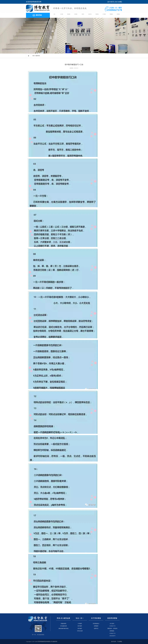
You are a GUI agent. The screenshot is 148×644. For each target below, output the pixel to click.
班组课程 (69, 15)
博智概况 (111, 15)
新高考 (83, 15)
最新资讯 (38, 56)
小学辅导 (80, 624)
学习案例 (104, 15)
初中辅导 (80, 626)
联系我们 (118, 15)
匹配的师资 (64, 624)
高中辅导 (80, 628)
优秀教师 (96, 626)
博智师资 (97, 15)
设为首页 (111, 2)
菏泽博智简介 (96, 624)
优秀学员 (96, 628)
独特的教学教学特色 (64, 628)
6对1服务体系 (64, 626)
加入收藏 (118, 2)
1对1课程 (62, 15)
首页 (54, 15)
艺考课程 (76, 15)
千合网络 (120, 641)
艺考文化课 (80, 631)
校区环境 (90, 15)
